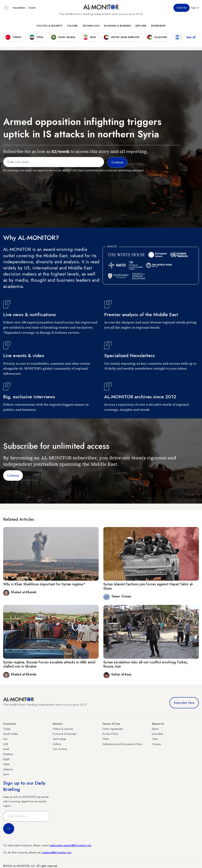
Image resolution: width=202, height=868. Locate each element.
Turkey (7, 729)
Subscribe (181, 8)
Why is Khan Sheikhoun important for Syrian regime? (44, 584)
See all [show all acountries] (191, 37)
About (155, 729)
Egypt (6, 759)
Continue (13, 475)
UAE (6, 744)
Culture (72, 26)
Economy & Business (117, 26)
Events (32, 8)
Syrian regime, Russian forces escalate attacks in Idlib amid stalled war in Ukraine (49, 664)
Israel (6, 749)
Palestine (8, 754)
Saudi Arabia (11, 734)
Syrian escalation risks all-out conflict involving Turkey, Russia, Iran (146, 664)
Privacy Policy (110, 734)
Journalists (157, 734)
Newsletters (19, 8)
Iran (5, 739)
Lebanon (8, 769)
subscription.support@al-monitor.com (71, 845)
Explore (141, 26)
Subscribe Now (184, 703)
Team (155, 739)
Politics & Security (49, 26)
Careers (156, 744)
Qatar (7, 764)
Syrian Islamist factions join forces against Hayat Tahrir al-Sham (148, 586)
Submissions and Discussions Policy (122, 744)
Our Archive (60, 749)
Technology (91, 26)
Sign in (195, 8)
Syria (6, 774)
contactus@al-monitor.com (56, 852)
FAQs (106, 739)
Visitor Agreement (113, 729)
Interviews (158, 26)
